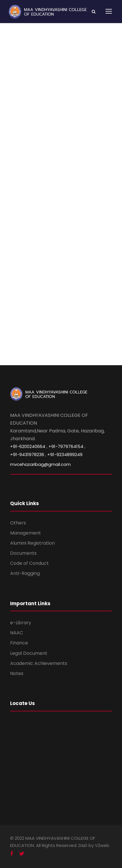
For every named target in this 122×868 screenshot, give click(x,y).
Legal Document (29, 653)
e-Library (21, 623)
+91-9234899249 (65, 454)
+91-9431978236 (27, 454)
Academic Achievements (39, 663)
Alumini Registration (32, 543)
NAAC (17, 633)
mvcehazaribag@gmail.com (40, 464)
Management (26, 533)
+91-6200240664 (28, 446)
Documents (23, 553)
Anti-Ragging (25, 573)
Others (18, 523)
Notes (17, 673)
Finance (19, 643)
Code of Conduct (29, 563)
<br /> (61, 216)
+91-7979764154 (66, 446)
